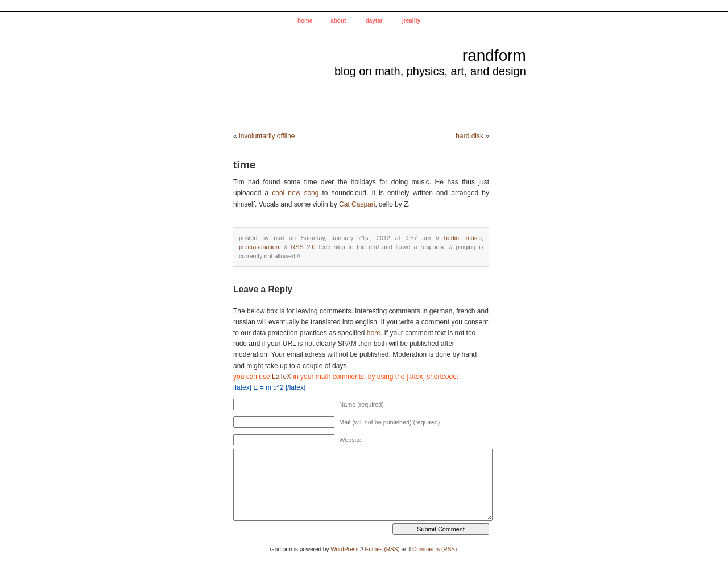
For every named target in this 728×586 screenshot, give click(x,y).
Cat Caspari (357, 204)
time (244, 165)
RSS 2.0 (303, 247)
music (474, 238)
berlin (452, 238)
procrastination (259, 247)
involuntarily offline (267, 136)
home (305, 21)
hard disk (470, 136)
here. (375, 333)
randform (494, 55)
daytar (374, 21)
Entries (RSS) (382, 549)
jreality (411, 21)
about (338, 21)
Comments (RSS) (435, 549)
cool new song (295, 193)
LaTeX (282, 377)
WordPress (344, 549)
